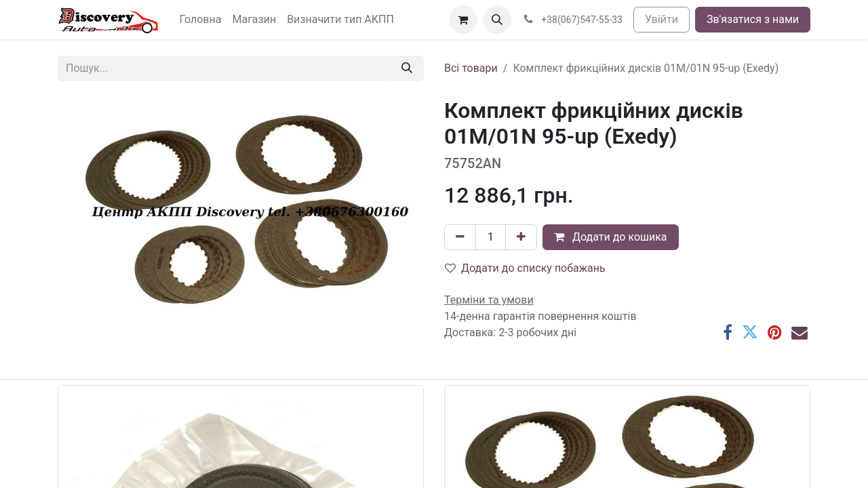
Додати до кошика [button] (611, 237)
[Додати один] (521, 237)
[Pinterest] (775, 332)
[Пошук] (407, 68)
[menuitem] (201, 20)
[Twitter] (750, 332)
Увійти (662, 19)
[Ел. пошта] (800, 332)
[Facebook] (728, 332)
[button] (497, 20)
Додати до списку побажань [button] (525, 268)
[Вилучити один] (460, 237)
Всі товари (471, 68)
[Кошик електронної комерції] (463, 20)
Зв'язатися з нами (753, 19)
